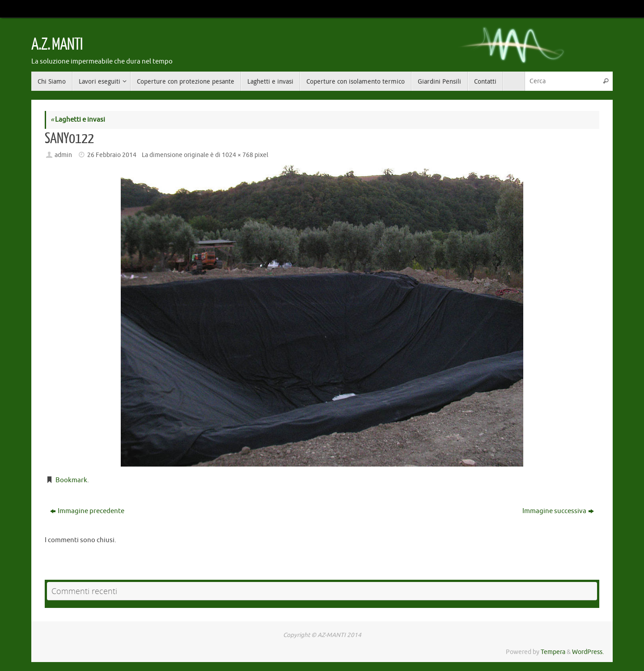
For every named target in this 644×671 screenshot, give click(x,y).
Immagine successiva (558, 511)
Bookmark (71, 480)
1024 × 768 (237, 155)
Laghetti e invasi (78, 120)
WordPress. (588, 652)
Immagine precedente (87, 511)
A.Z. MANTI (57, 45)
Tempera (553, 652)
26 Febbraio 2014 (112, 155)
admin (63, 155)
